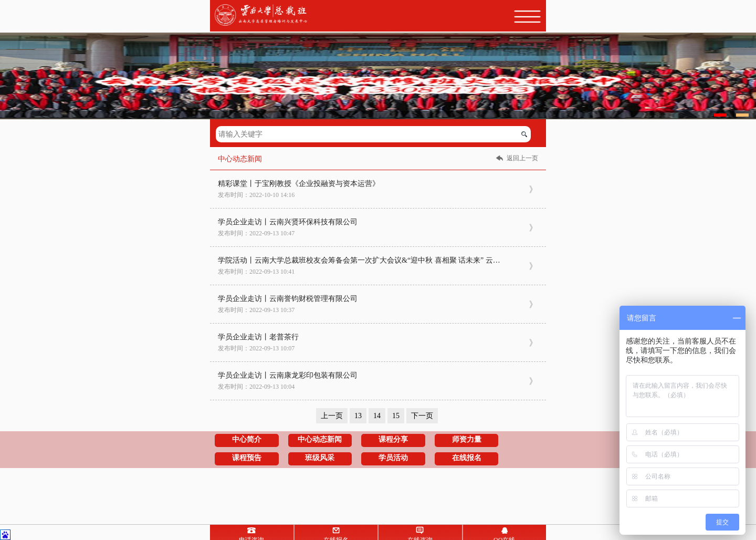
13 (358, 416)
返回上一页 (522, 158)
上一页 (332, 416)
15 (396, 416)
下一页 (422, 416)
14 (377, 416)
